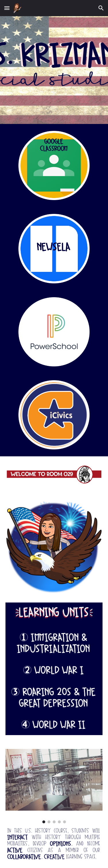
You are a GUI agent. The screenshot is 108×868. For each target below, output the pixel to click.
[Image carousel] (54, 786)
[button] (7, 8)
